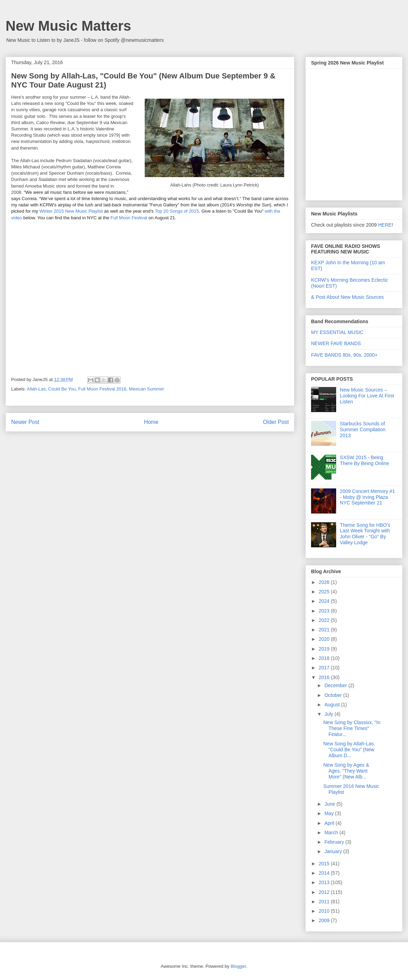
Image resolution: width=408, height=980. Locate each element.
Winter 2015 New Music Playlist (71, 211)
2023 (325, 611)
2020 (325, 639)
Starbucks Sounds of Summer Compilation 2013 (363, 430)
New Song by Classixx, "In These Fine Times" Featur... (352, 728)
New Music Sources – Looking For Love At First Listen (367, 396)
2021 (325, 630)
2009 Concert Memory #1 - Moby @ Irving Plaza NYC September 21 (368, 497)
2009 (325, 920)
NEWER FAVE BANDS (336, 343)
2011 (325, 902)
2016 (325, 677)
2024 (325, 601)
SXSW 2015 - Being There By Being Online (365, 460)
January (334, 851)
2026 (325, 582)
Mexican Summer (147, 389)
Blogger (238, 966)
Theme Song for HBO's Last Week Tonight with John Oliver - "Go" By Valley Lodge (365, 534)
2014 (325, 873)
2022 (325, 620)
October (334, 695)
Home (151, 422)
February (335, 842)
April (330, 823)
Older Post (276, 422)
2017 (325, 668)
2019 (325, 649)
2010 (325, 911)
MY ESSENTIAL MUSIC (337, 332)
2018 (325, 658)
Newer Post (25, 422)
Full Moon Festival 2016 (102, 389)
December (336, 685)
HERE (385, 225)
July (329, 714)
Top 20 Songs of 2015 (177, 211)
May (330, 813)
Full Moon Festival (129, 218)
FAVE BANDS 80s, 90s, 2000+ (344, 355)
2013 (325, 882)
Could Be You (62, 389)
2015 (325, 864)
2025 (325, 592)
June (330, 804)
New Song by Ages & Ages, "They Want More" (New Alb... (346, 771)
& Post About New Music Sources (347, 297)
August (333, 705)
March (332, 833)
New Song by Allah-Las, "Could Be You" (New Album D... (349, 750)
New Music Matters (68, 26)
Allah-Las (36, 389)
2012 (325, 892)
